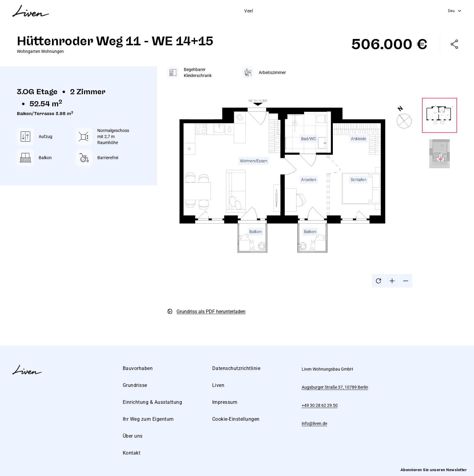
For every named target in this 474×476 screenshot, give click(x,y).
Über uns (325, 11)
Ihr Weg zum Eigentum (148, 419)
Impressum (225, 402)
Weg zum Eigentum (288, 11)
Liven (218, 385)
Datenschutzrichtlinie (236, 368)
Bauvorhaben (151, 11)
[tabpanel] (312, 191)
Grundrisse (185, 11)
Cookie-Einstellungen (236, 419)
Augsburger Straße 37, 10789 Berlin (335, 387)
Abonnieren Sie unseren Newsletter (434, 470)
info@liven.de (314, 423)
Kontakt (352, 11)
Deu (455, 11)
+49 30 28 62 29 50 (320, 405)
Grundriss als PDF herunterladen (211, 312)
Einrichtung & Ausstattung (232, 11)
